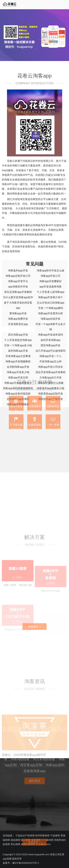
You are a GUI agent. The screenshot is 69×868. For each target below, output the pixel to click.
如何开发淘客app (51, 340)
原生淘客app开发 (18, 335)
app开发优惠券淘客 (51, 287)
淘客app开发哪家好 (51, 281)
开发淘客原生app (18, 324)
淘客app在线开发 (51, 319)
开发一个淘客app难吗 (51, 308)
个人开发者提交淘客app (18, 340)
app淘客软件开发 (18, 287)
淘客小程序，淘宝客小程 (18, 640)
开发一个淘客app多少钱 (18, 345)
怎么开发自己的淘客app (51, 303)
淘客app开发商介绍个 (51, 297)
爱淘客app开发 (18, 313)
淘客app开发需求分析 (51, 313)
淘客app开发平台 (18, 281)
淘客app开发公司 (51, 276)
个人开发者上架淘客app (51, 292)
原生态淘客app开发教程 (18, 292)
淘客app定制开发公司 (18, 276)
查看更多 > (34, 671)
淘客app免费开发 (18, 319)
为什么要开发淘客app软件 (18, 297)
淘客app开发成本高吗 (51, 335)
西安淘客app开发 (51, 345)
